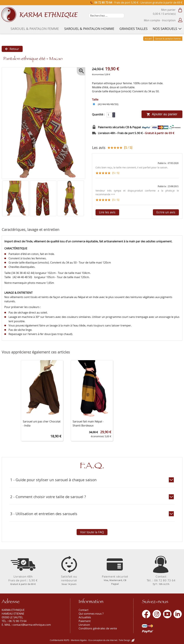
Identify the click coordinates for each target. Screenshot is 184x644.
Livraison (84, 625)
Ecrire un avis (165, 212)
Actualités (85, 617)
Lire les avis (108, 212)
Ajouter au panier (162, 114)
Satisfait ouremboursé (69, 580)
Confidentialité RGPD (60, 640)
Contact (84, 610)
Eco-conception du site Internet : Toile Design (109, 640)
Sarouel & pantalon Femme (168, 39)
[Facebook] (146, 614)
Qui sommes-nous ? (91, 614)
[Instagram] (157, 614)
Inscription (169, 20)
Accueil (148, 39)
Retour (13, 49)
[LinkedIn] (178, 614)
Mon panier (168, 10)
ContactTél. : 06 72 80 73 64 (161, 580)
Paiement (85, 621)
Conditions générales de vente (98, 628)
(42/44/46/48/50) (108, 104)
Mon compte (152, 20)
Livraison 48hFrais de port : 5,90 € (23, 580)
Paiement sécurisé (115, 580)
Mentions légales (79, 640)
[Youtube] (167, 614)
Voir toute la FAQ (92, 532)
